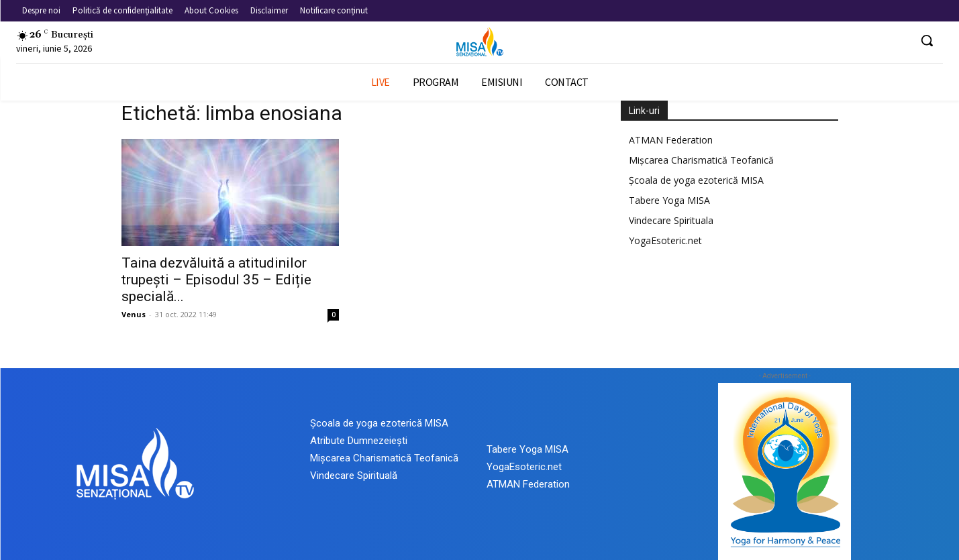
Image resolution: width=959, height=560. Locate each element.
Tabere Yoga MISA (669, 200)
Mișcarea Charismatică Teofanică (701, 160)
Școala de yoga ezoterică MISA (696, 180)
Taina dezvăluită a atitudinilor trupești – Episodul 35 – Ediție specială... (216, 280)
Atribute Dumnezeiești (359, 441)
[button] (927, 40)
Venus (134, 314)
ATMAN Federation (671, 140)
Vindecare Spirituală (354, 475)
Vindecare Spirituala (671, 220)
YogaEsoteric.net (665, 240)
